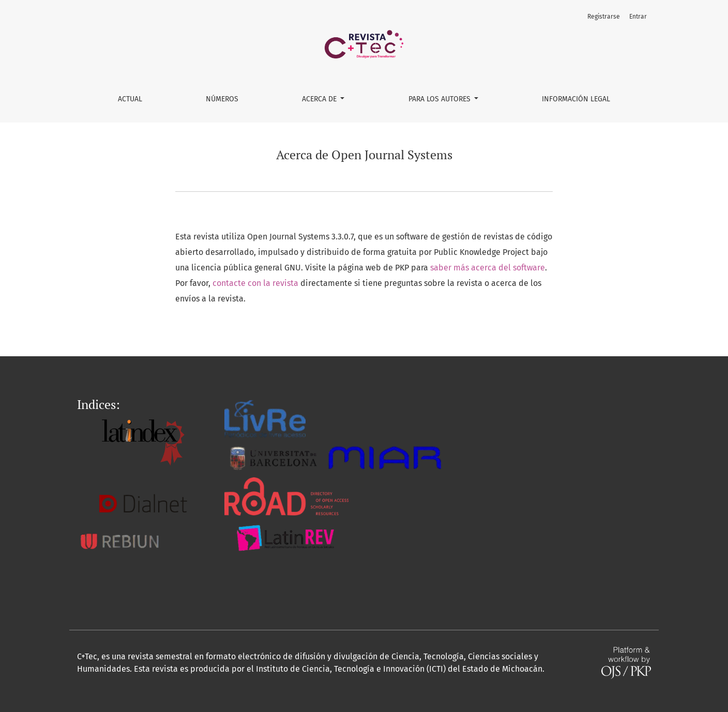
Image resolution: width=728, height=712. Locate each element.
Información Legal (576, 99)
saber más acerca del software (488, 268)
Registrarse (604, 17)
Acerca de (320, 99)
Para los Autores (441, 99)
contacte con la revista (255, 283)
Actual (130, 99)
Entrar (638, 17)
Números (222, 99)
